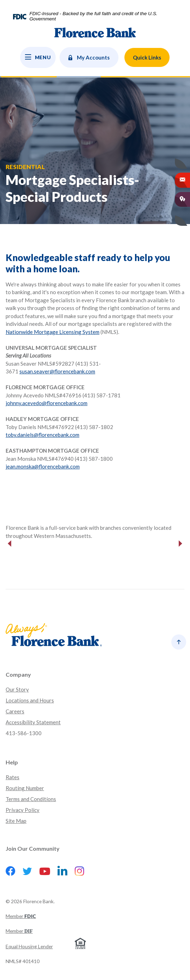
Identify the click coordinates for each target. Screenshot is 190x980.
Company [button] (18, 674)
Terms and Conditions (31, 799)
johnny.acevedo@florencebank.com (47, 403)
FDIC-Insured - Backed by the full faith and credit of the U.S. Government (93, 16)
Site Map (16, 821)
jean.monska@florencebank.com (43, 466)
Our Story (17, 689)
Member (21, 916)
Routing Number (25, 788)
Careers (15, 711)
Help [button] (12, 762)
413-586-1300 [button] (24, 733)
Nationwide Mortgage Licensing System (53, 332)
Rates (13, 777)
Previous (9, 544)
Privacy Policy (23, 810)
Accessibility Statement (33, 722)
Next (181, 544)
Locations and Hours (30, 700)
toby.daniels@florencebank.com (42, 435)
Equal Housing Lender (29, 946)
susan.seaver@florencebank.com (57, 371)
